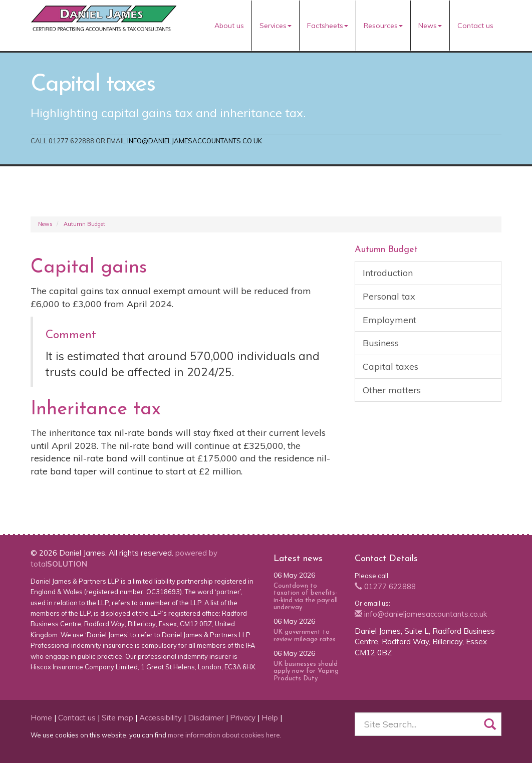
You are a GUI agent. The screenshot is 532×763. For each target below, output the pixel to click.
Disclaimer (206, 718)
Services (276, 26)
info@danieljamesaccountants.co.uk (195, 141)
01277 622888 (385, 586)
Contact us (475, 26)
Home (41, 718)
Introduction (388, 273)
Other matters (392, 390)
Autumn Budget (84, 224)
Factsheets (328, 26)
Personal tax (389, 296)
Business (381, 343)
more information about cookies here (224, 735)
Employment (389, 320)
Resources (383, 26)
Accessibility (161, 718)
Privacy (243, 718)
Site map (117, 718)
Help (270, 718)
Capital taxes (390, 366)
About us (229, 26)
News (430, 26)
